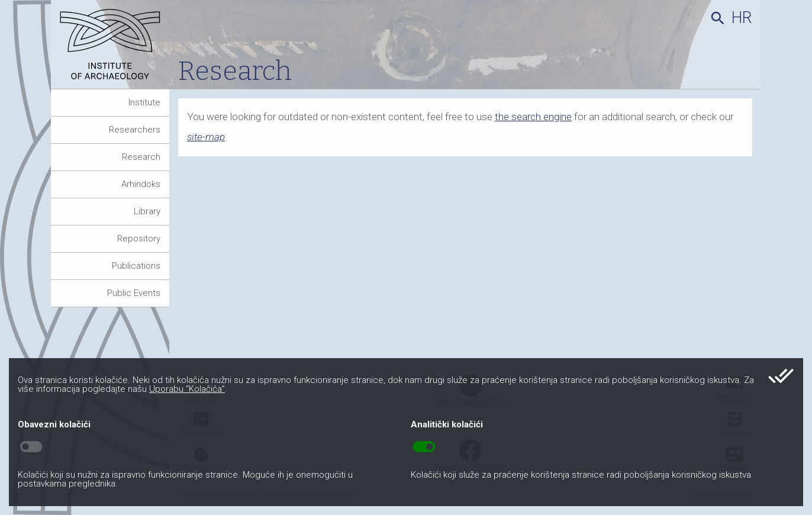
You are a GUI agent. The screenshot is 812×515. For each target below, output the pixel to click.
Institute (144, 102)
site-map (206, 137)
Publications (136, 266)
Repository (139, 239)
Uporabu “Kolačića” (187, 389)
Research (141, 157)
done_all (781, 376)
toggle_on (424, 447)
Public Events (134, 293)
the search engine (533, 117)
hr (742, 18)
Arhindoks (141, 184)
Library (147, 211)
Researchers (135, 130)
